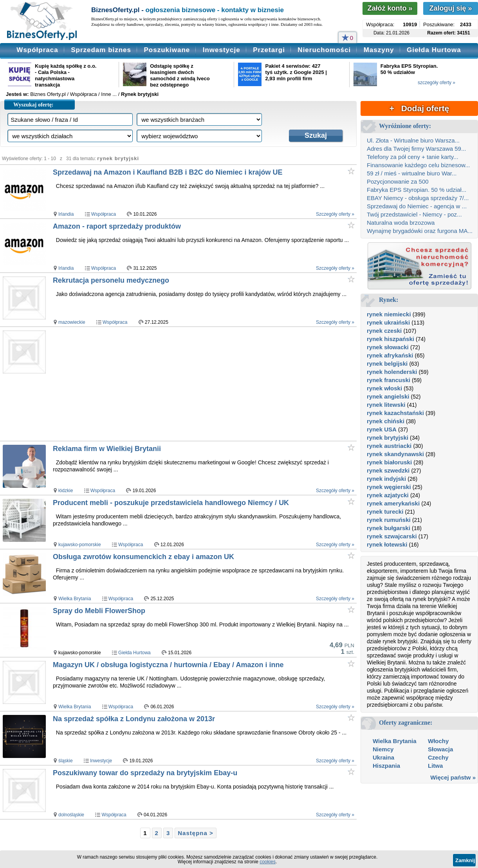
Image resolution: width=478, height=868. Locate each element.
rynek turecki (385, 512)
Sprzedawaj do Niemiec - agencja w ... (417, 206)
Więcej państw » (453, 777)
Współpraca (37, 50)
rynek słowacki (388, 347)
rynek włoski (384, 388)
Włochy (438, 741)
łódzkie (66, 491)
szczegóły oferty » (437, 83)
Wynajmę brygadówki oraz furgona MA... (420, 231)
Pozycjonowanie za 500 (398, 181)
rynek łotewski (387, 544)
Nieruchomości (324, 50)
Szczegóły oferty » (335, 214)
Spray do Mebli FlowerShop (99, 611)
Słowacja (440, 749)
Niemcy (383, 749)
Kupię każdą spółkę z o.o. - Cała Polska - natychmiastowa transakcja (66, 75)
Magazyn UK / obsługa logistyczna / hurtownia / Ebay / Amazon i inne (168, 665)
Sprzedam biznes (101, 50)
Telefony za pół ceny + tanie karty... (413, 157)
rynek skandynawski (395, 454)
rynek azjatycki (388, 495)
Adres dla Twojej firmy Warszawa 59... (416, 149)
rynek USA (382, 429)
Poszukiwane (167, 50)
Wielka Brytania (75, 599)
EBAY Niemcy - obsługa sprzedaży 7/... (418, 198)
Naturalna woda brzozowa (401, 223)
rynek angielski (388, 396)
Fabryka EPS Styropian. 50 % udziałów (409, 69)
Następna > (195, 833)
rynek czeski (384, 331)
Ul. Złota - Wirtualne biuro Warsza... (413, 140)
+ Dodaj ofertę (419, 108)
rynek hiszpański (391, 339)
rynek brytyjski (388, 438)
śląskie (66, 761)
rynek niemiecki (389, 314)
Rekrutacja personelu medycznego (111, 280)
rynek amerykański (393, 503)
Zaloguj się (450, 8)
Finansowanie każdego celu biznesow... (418, 165)
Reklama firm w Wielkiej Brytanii (107, 449)
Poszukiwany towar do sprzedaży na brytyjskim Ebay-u (145, 773)
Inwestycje (222, 50)
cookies (268, 862)
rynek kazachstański (395, 413)
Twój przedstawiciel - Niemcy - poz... (414, 214)
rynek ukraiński (388, 322)
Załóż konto (390, 8)
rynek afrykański (390, 355)
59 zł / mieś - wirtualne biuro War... (412, 173)
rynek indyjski (386, 479)
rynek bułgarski (389, 528)
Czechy (438, 757)
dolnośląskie (71, 815)
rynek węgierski (389, 487)
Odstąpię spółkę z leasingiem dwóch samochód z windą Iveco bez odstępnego (180, 75)
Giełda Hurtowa (434, 50)
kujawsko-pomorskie (80, 545)
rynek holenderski (392, 372)
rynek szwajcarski (392, 536)
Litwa (435, 766)
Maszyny (379, 50)
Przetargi (269, 50)
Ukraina (383, 757)
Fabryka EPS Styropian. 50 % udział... (417, 190)
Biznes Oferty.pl (48, 94)
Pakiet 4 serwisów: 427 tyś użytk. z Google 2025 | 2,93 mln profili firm (296, 72)
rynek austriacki (389, 446)
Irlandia (66, 214)
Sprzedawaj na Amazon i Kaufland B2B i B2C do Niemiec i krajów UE (168, 172)
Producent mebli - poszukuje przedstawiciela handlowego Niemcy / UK (171, 503)
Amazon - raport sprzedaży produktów (117, 226)
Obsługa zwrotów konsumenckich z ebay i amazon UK (143, 557)
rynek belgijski (387, 364)
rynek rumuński (389, 520)
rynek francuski (389, 380)
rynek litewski (386, 405)
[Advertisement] (189, 384)
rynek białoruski (389, 462)
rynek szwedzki (388, 470)
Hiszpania (386, 766)
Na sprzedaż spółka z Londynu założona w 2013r (134, 719)
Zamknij (465, 860)
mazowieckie (72, 322)
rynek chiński (386, 421)
